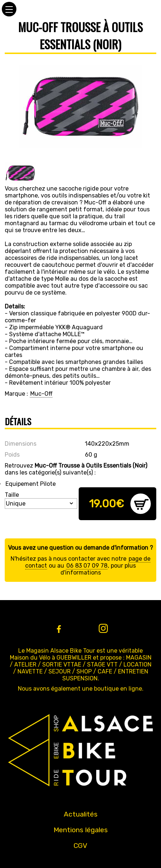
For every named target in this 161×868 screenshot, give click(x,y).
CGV (80, 846)
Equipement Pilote (31, 484)
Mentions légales (81, 830)
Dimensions (21, 444)
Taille (12, 495)
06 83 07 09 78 (87, 566)
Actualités (81, 814)
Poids (12, 455)
